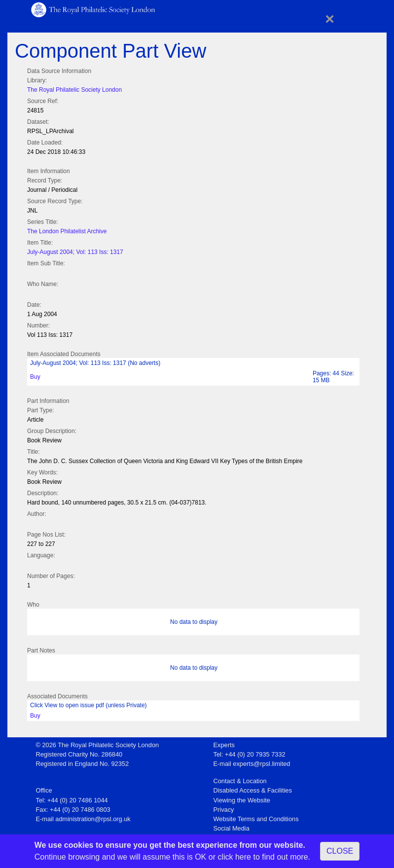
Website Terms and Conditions (256, 819)
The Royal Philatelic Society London (74, 90)
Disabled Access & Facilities (253, 790)
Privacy (224, 810)
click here (234, 857)
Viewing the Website (242, 800)
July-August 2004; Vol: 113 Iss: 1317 (75, 252)
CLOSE (340, 851)
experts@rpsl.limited (261, 764)
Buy (35, 377)
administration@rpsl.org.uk (93, 819)
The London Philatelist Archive (67, 231)
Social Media (232, 828)
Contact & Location (240, 781)
